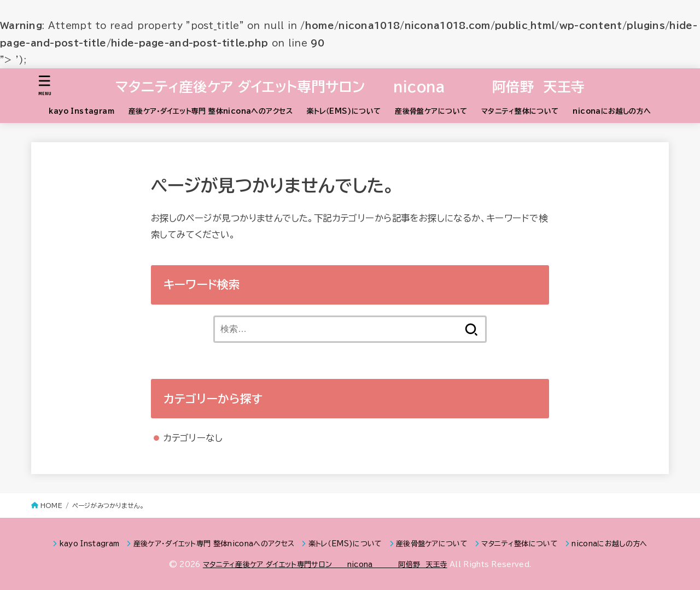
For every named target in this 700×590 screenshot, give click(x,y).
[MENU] (45, 86)
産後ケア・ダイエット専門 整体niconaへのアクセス (211, 111)
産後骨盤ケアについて (431, 111)
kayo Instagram (81, 111)
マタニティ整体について (520, 111)
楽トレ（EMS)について (344, 111)
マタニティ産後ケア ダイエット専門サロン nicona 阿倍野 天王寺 (350, 87)
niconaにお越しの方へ (612, 111)
